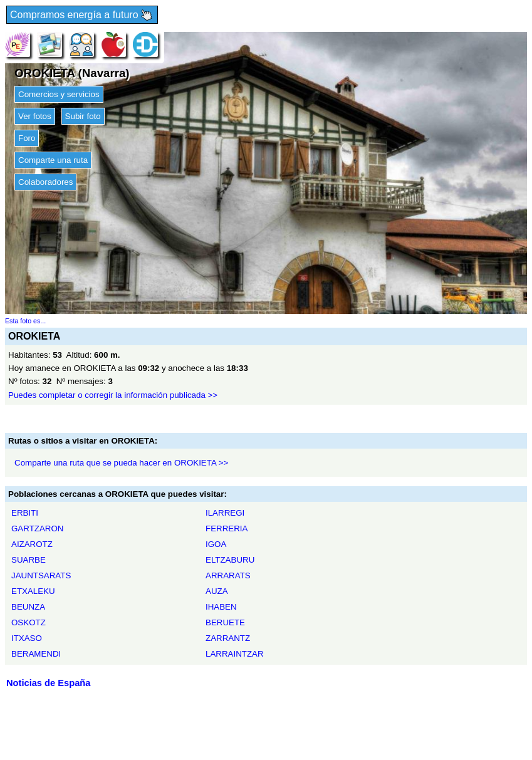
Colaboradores (45, 182)
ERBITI (25, 513)
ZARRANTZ (228, 638)
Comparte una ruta (53, 160)
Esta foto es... (25, 321)
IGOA (216, 544)
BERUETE (225, 622)
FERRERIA (227, 528)
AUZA (217, 591)
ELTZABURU (230, 560)
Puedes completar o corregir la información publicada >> (113, 395)
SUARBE (29, 560)
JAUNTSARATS (41, 575)
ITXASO (27, 638)
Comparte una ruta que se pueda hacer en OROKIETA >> (121, 463)
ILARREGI (225, 513)
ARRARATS (228, 575)
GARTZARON (37, 528)
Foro (27, 138)
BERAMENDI (36, 654)
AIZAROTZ (32, 544)
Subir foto (83, 116)
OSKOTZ (29, 622)
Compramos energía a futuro (82, 15)
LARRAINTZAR (235, 654)
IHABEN (221, 607)
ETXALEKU (33, 591)
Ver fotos (35, 116)
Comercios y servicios (59, 94)
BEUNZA (28, 607)
